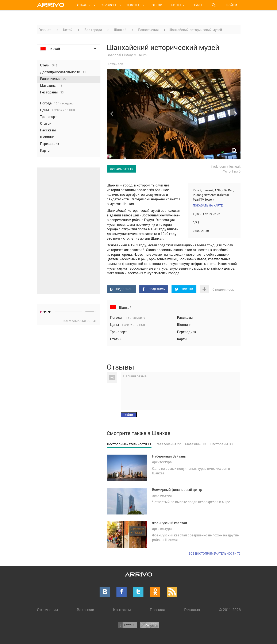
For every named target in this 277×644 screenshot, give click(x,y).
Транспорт (118, 332)
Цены (115, 325)
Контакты (122, 610)
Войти (232, 5)
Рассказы (185, 317)
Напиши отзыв (135, 376)
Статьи (116, 339)
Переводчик (186, 332)
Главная (45, 30)
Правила (157, 610)
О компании (47, 610)
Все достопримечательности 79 (215, 553)
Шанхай (120, 30)
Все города (93, 30)
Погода (116, 317)
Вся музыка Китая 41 (80, 321)
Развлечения (148, 30)
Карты (182, 339)
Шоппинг (184, 325)
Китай (68, 30)
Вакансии (85, 610)
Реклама (192, 610)
